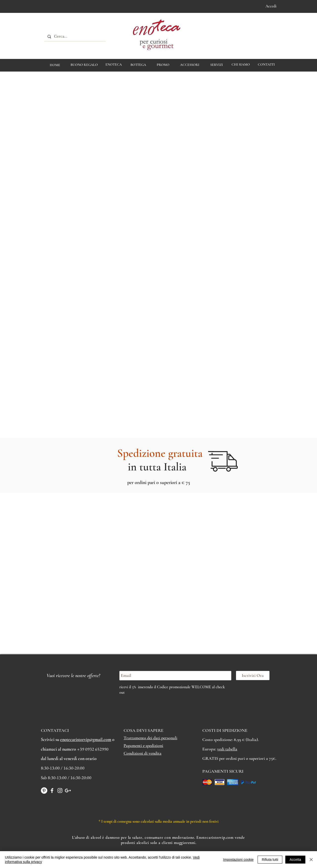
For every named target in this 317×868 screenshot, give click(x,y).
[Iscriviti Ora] (253, 676)
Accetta (295, 860)
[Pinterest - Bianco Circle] (44, 791)
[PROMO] (163, 65)
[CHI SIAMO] (241, 65)
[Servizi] (217, 65)
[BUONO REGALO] (84, 65)
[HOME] (55, 65)
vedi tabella (227, 749)
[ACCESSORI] (190, 65)
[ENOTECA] (114, 65)
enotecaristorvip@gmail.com (86, 740)
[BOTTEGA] (138, 65)
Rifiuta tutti (270, 860)
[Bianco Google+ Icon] (68, 791)
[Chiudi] (311, 860)
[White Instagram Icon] (60, 791)
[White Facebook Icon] (52, 791)
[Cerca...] (75, 37)
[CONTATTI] (266, 65)
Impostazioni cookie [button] (238, 860)
